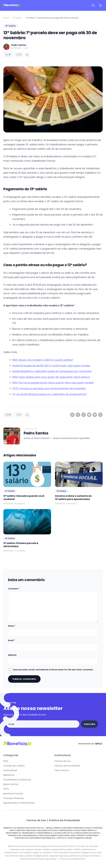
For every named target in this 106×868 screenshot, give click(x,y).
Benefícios (9, 775)
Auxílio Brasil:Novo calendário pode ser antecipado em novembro (52, 371)
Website (12, 655)
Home (6, 18)
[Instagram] (72, 415)
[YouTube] (89, 415)
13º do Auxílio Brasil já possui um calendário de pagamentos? (50, 394)
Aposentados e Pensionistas (19, 803)
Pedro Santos (36, 433)
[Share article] (27, 55)
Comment (14, 589)
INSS (6, 761)
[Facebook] (78, 415)
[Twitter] (95, 415)
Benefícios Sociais (13, 794)
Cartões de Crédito (14, 766)
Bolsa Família (11, 784)
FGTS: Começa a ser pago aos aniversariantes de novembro (49, 388)
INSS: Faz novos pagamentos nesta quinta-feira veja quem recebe (53, 383)
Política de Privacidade (67, 766)
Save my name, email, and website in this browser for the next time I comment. (53, 670)
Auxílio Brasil (10, 770)
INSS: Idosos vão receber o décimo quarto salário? (43, 360)
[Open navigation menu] (100, 5)
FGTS (6, 789)
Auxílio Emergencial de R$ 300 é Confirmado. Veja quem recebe (51, 366)
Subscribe (90, 724)
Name (12, 626)
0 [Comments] (19, 55)
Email (11, 640)
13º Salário (18, 18)
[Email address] (43, 724)
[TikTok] (84, 415)
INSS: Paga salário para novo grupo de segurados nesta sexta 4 (51, 377)
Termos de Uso (36, 820)
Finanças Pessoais (14, 798)
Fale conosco (62, 770)
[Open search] (93, 5)
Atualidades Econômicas (17, 780)
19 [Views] (8, 55)
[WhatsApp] (100, 415)
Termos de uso (63, 761)
